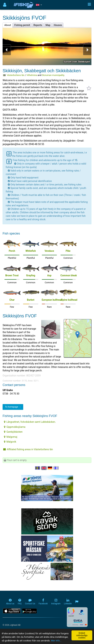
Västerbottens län (16, 75)
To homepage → (13, 407)
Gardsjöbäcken (13, 432)
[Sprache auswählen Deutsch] (50, 468)
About (8, 25)
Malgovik (10, 442)
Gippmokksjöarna (15, 427)
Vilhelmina (32, 75)
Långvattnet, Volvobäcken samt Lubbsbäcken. (30, 422)
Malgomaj (11, 437)
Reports (38, 25)
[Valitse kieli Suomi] (56, 468)
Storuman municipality (53, 75)
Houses (58, 25)
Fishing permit (22, 25)
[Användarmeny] (5, 5)
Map (48, 25)
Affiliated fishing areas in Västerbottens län (28, 449)
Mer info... (56, 641)
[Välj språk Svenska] (38, 468)
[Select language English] (44, 468)
